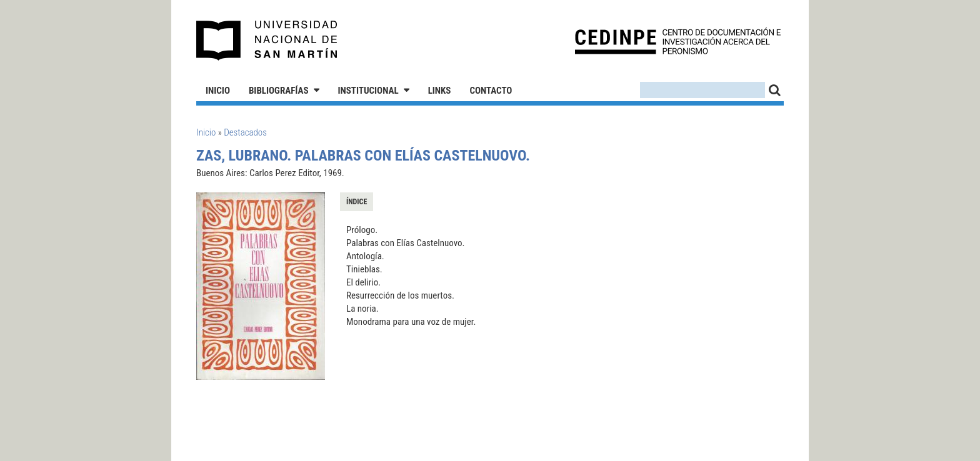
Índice (357, 202)
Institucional (368, 91)
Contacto (491, 91)
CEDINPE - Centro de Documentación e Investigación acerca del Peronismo (678, 41)
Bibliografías (279, 91)
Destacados (245, 132)
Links (440, 91)
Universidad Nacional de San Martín (267, 41)
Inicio (218, 91)
